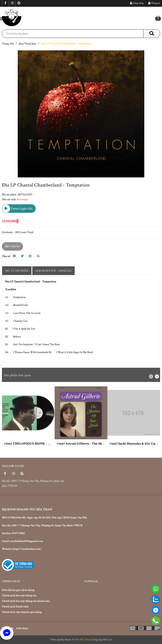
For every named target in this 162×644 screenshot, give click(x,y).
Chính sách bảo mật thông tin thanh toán (26, 601)
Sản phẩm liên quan (18, 375)
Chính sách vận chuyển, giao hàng (22, 612)
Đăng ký (154, 3)
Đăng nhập (137, 3)
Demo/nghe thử (17, 209)
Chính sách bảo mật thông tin (19, 596)
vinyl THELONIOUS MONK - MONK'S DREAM (38, 444)
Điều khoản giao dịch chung (18, 590)
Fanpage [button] (91, 581)
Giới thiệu (22, 628)
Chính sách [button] (11, 581)
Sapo (110, 640)
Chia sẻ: (6, 256)
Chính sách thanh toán (15, 607)
